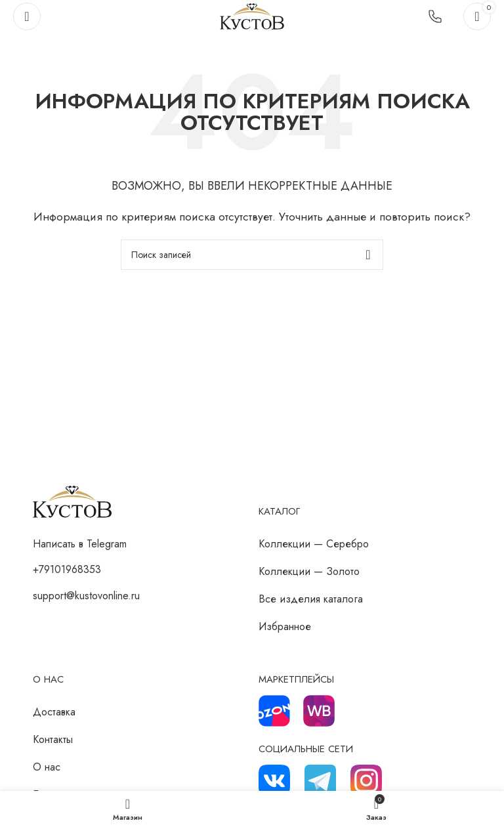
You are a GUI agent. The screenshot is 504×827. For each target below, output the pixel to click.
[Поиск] (252, 255)
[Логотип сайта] (252, 15)
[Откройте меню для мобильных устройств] (27, 16)
